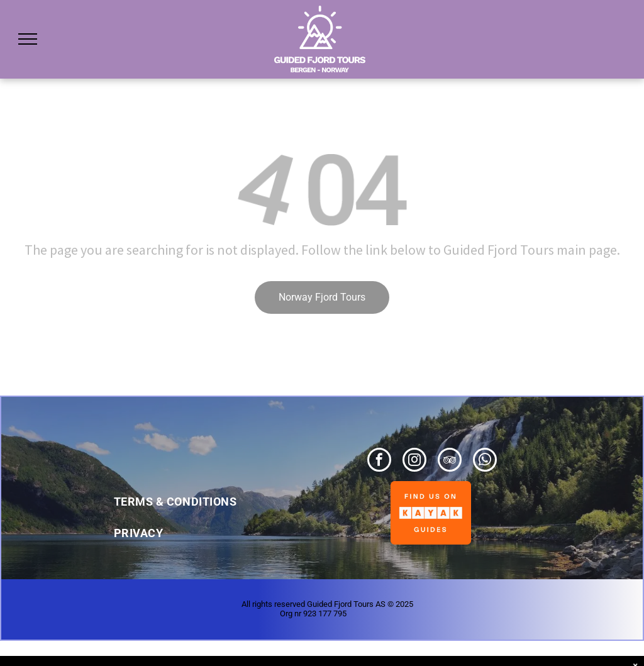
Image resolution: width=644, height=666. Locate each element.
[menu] (28, 39)
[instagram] (414, 461)
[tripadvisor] (450, 461)
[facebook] (379, 461)
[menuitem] (192, 496)
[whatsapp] (485, 461)
